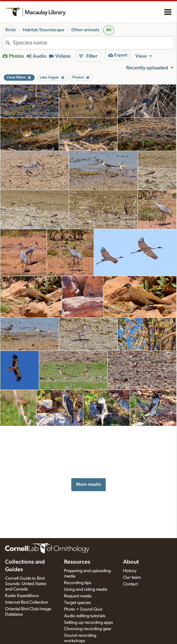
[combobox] (94, 43)
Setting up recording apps (88, 623)
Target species (77, 603)
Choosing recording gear (88, 629)
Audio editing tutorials (85, 616)
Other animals (85, 30)
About (131, 562)
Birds (11, 30)
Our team (132, 577)
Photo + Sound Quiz (83, 609)
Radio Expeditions (22, 596)
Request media (78, 596)
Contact (130, 584)
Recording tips (78, 583)
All (109, 30)
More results (88, 476)
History (130, 571)
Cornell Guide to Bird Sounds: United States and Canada (26, 584)
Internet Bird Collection (27, 602)
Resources (77, 562)
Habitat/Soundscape (44, 30)
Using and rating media (86, 589)
